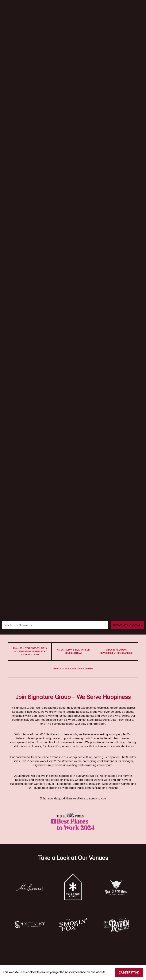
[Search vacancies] (127, 625)
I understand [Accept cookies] (129, 972)
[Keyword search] (55, 625)
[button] (30, 887)
